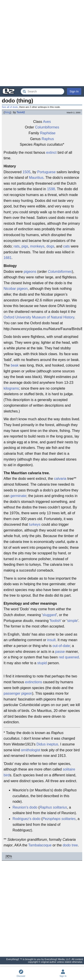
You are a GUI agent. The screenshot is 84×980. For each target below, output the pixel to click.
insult (51, 640)
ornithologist (30, 750)
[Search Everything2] (42, 91)
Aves (47, 122)
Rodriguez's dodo (26, 819)
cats (66, 246)
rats (16, 246)
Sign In (74, 91)
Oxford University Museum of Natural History (39, 317)
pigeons (30, 272)
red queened (69, 657)
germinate (18, 496)
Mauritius (36, 178)
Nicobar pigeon (16, 289)
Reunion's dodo (25, 807)
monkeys (37, 246)
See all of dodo (10, 107)
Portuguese (46, 172)
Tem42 (21, 112)
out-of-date (61, 646)
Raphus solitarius (53, 807)
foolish (56, 621)
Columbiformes (47, 127)
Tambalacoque (40, 845)
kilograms (11, 388)
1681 (8, 258)
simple (72, 621)
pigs (25, 246)
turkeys (35, 524)
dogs (50, 246)
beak (15, 365)
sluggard (49, 615)
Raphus (48, 139)
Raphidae (48, 133)
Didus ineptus (47, 744)
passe (60, 652)
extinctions (34, 682)
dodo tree (70, 845)
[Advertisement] (42, 43)
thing (7, 112)
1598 (51, 189)
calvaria (60, 479)
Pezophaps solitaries (59, 819)
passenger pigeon (18, 693)
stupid (42, 663)
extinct (51, 153)
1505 (26, 172)
